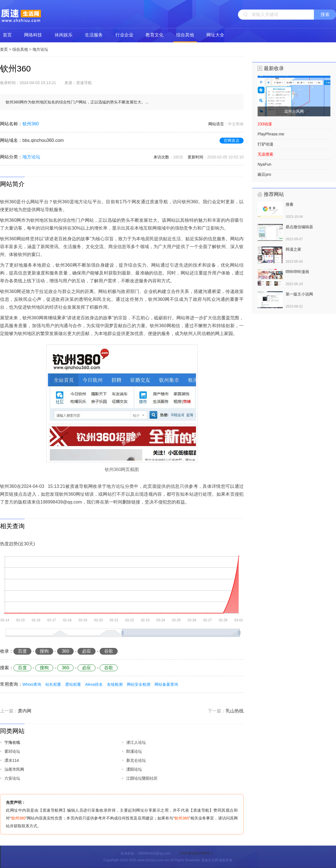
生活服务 (94, 35)
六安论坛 (12, 778)
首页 (7, 35)
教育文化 (155, 35)
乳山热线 (235, 711)
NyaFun (264, 164)
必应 (87, 651)
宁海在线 (12, 742)
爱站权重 (73, 684)
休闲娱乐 (64, 35)
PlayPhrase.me (271, 134)
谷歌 (109, 651)
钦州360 (31, 124)
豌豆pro (264, 174)
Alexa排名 (94, 684)
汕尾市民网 (14, 769)
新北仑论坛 (136, 760)
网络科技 (33, 35)
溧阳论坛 (134, 769)
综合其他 (185, 35)
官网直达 (232, 140)
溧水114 (12, 760)
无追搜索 (265, 154)
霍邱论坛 (12, 751)
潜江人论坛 (136, 742)
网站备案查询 (166, 684)
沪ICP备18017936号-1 (196, 853)
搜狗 (44, 651)
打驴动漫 (265, 144)
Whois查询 (32, 684)
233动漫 (265, 124)
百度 (22, 651)
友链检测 (115, 684)
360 (65, 651)
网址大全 (215, 35)
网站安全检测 (139, 684)
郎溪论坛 (134, 751)
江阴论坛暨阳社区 (142, 778)
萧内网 (25, 711)
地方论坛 (40, 49)
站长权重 (53, 684)
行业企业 (124, 35)
